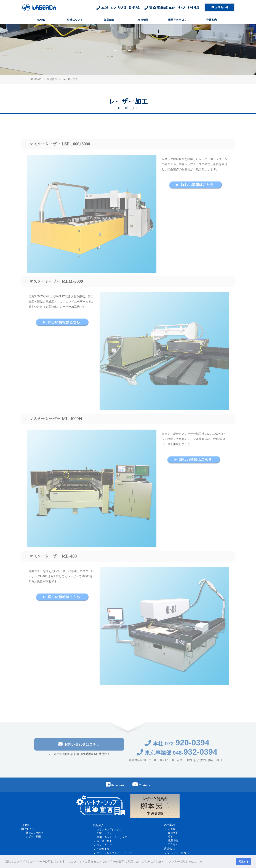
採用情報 (173, 840)
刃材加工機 (103, 849)
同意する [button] (244, 862)
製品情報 (52, 79)
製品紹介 (109, 20)
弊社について (75, 20)
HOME (41, 20)
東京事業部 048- (177, 755)
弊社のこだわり (34, 833)
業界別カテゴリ (178, 20)
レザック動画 (33, 837)
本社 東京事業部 (147, 8)
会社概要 (173, 833)
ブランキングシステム (109, 829)
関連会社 (169, 849)
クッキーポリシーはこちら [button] (186, 862)
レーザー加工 (104, 841)
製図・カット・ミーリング (112, 837)
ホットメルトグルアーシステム (114, 853)
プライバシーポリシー (178, 853)
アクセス (173, 844)
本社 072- (177, 745)
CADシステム (105, 833)
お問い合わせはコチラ (79, 746)
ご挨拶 (172, 829)
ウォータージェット (108, 845)
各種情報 (143, 20)
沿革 (170, 837)
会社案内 (212, 20)
